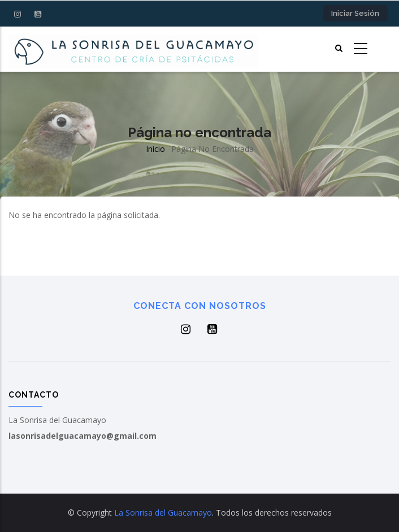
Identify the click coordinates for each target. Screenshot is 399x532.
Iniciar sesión (355, 13)
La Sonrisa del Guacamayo (163, 513)
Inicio (155, 149)
